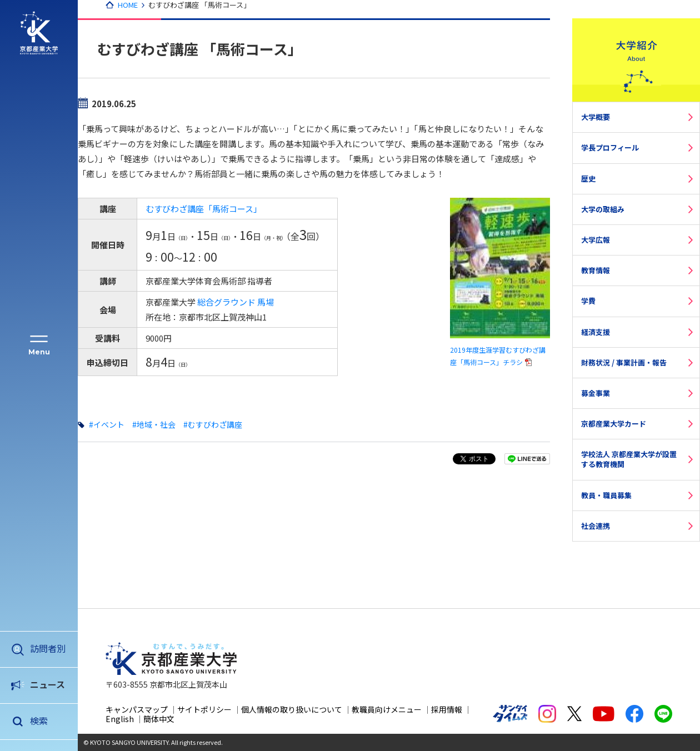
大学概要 (596, 117)
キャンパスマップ (137, 709)
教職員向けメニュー (387, 709)
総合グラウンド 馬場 (236, 302)
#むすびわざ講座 (213, 424)
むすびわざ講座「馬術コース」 (204, 209)
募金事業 (596, 393)
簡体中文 (159, 719)
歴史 (588, 179)
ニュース (47, 684)
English (120, 719)
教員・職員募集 (606, 495)
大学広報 (596, 240)
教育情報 (596, 270)
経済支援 (596, 332)
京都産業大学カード (614, 424)
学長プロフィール (610, 147)
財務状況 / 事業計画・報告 (624, 362)
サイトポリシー (204, 709)
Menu (39, 352)
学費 (588, 301)
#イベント (107, 424)
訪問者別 (48, 648)
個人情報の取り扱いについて (292, 709)
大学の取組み (603, 209)
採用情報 (447, 709)
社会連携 (596, 526)
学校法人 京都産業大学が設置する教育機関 (629, 459)
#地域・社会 (154, 424)
